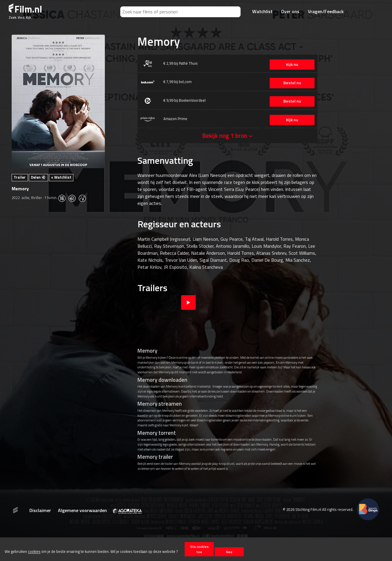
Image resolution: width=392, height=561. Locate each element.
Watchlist (262, 11)
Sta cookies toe (199, 549)
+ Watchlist (61, 177)
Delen (38, 177)
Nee (229, 552)
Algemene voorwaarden (82, 510)
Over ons (290, 11)
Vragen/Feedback (326, 11)
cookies (34, 552)
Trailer (20, 177)
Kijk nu (290, 64)
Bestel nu (290, 83)
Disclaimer (40, 510)
